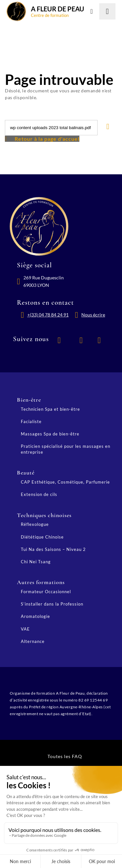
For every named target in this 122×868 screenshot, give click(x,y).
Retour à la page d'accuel (47, 139)
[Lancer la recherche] (107, 11)
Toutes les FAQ (65, 756)
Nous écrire (93, 315)
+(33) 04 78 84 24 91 (48, 315)
